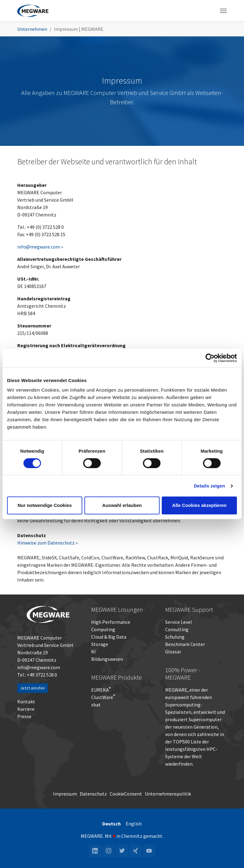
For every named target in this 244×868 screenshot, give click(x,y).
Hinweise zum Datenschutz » (47, 543)
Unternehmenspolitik (168, 794)
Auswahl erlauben (122, 505)
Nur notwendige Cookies (45, 505)
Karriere (26, 709)
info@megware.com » (40, 247)
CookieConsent (126, 794)
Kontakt (26, 701)
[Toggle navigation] (223, 11)
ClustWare (103, 697)
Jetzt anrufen (33, 688)
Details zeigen (209, 486)
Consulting (177, 629)
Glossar (173, 652)
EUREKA (100, 690)
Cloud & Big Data (109, 637)
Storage (100, 644)
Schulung (175, 637)
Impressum (65, 794)
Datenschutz (93, 794)
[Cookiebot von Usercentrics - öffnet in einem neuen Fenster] (210, 358)
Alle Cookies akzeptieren (199, 505)
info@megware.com (39, 667)
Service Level (179, 622)
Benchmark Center (185, 644)
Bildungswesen (107, 659)
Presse (24, 716)
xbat (96, 705)
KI (94, 652)
